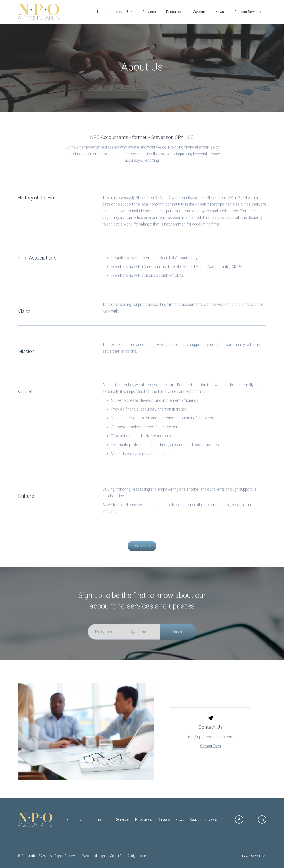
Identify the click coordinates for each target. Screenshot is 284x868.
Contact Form (210, 756)
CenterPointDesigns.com (129, 856)
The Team (103, 820)
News (180, 820)
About (85, 820)
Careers (164, 820)
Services (123, 820)
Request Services (203, 820)
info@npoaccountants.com (210, 747)
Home (70, 820)
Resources (144, 820)
